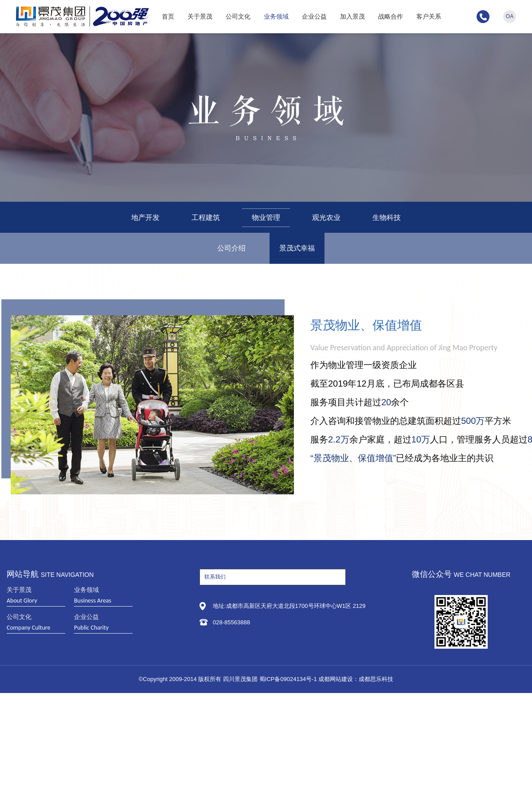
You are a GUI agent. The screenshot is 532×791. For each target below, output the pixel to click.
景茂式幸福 (297, 248)
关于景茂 (200, 16)
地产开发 (145, 217)
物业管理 (266, 217)
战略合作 (391, 16)
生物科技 (387, 217)
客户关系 (429, 16)
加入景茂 (352, 16)
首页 (168, 16)
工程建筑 (206, 217)
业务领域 (276, 16)
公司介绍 (231, 248)
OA (510, 16)
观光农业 (326, 217)
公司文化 (238, 16)
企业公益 (314, 16)
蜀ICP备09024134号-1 (288, 679)
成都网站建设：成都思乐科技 (356, 679)
